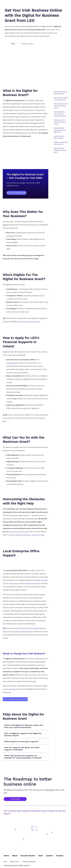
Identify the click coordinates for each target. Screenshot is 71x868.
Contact (60, 855)
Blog (5, 861)
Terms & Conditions (29, 861)
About (15, 855)
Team (40, 855)
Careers (49, 855)
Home (6, 855)
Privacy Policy (15, 861)
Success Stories (28, 855)
